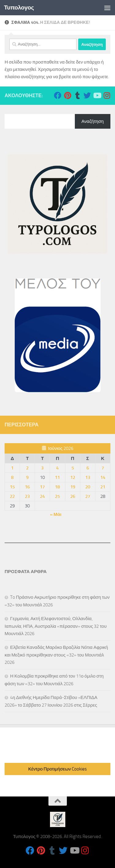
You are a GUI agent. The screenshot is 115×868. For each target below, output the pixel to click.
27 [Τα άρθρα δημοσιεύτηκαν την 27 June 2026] (88, 496)
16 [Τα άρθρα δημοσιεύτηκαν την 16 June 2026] (27, 487)
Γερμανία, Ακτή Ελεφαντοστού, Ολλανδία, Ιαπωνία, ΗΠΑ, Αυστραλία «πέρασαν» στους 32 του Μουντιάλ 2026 (56, 626)
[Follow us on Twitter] (87, 95)
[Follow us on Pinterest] (67, 95)
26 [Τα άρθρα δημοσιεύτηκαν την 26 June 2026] (73, 496)
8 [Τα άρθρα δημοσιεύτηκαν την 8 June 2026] (12, 477)
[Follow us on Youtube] (97, 95)
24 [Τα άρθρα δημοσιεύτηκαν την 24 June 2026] (42, 496)
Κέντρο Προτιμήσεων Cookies (57, 769)
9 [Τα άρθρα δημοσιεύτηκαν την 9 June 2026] (27, 477)
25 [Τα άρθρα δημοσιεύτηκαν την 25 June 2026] (57, 496)
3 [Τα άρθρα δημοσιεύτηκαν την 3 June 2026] (42, 468)
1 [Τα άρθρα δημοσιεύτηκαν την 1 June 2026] (12, 468)
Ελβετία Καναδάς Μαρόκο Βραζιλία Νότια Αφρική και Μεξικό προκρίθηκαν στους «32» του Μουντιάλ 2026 (56, 655)
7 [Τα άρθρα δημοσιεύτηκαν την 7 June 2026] (103, 468)
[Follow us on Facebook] (58, 95)
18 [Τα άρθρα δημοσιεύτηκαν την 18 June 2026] (57, 487)
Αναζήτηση (93, 121)
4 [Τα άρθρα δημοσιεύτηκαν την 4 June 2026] (57, 468)
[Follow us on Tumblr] (77, 95)
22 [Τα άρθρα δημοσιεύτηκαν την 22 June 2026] (12, 496)
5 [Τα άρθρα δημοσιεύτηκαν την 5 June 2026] (73, 468)
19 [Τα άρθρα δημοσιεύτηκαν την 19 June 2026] (73, 487)
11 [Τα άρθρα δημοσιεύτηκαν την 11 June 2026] (57, 477)
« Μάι (56, 514)
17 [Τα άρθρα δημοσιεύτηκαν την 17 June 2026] (42, 487)
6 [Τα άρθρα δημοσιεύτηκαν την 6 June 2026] (88, 468)
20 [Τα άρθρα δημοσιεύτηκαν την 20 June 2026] (88, 487)
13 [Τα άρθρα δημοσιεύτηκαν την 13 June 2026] (88, 477)
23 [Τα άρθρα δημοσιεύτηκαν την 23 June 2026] (27, 496)
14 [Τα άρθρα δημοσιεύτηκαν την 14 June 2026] (103, 477)
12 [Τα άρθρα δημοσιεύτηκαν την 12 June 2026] (73, 477)
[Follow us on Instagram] (107, 95)
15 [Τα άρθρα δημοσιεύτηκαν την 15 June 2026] (12, 487)
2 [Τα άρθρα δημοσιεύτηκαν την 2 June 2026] (27, 468)
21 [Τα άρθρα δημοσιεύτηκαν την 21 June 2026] (103, 487)
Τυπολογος (19, 7)
